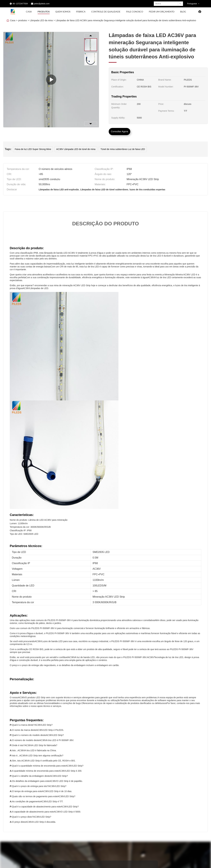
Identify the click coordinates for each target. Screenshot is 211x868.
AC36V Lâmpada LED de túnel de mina (76, 149)
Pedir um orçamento (162, 12)
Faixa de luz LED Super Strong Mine (33, 149)
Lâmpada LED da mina (41, 20)
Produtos (44, 12)
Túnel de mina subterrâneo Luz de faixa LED (123, 149)
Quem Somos (63, 12)
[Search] (180, 4)
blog (183, 12)
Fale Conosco (135, 12)
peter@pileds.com (42, 4)
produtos (23, 20)
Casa (29, 12)
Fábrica (81, 12)
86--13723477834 (20, 4)
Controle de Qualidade (106, 12)
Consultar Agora (120, 131)
